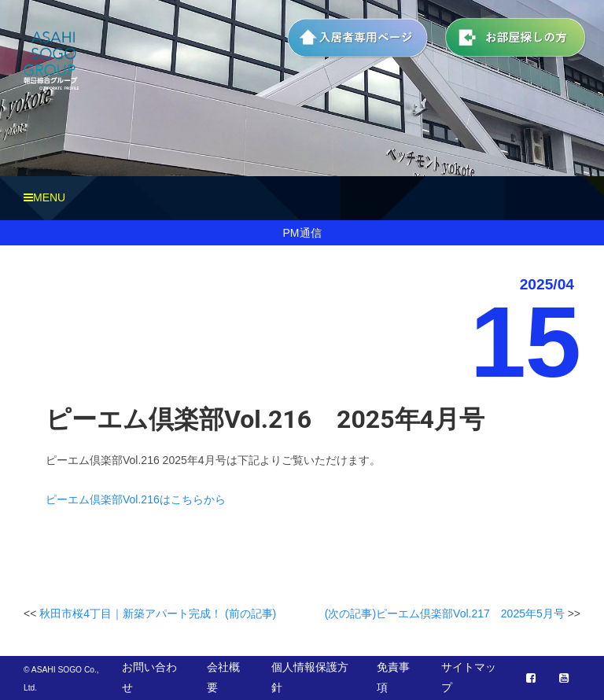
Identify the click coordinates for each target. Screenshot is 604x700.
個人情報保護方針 (310, 677)
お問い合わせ (149, 677)
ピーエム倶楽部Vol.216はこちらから (136, 499)
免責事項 (393, 677)
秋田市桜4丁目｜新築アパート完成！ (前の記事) (158, 613)
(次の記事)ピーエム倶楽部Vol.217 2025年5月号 (445, 613)
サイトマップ (469, 677)
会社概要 (223, 677)
